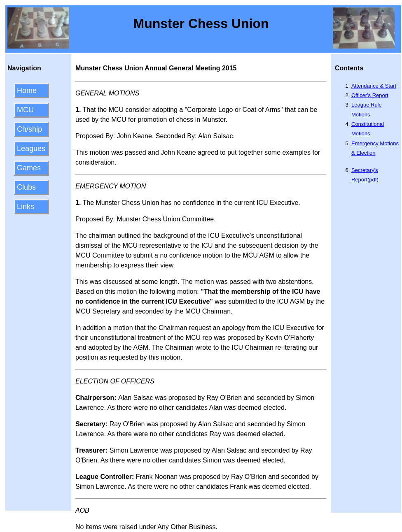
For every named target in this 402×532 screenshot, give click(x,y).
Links (26, 207)
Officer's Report (370, 95)
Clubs (26, 187)
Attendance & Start (374, 86)
